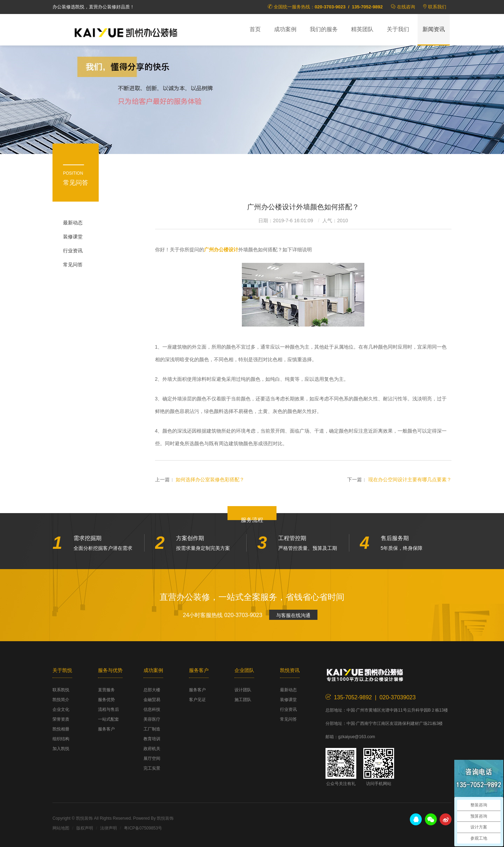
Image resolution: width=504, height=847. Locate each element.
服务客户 (106, 729)
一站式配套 (108, 719)
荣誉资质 (61, 719)
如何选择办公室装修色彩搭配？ (210, 479)
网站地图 (61, 828)
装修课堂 (73, 237)
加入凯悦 (61, 749)
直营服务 (106, 690)
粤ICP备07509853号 (143, 828)
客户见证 (197, 700)
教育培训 (152, 739)
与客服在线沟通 (293, 615)
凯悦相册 (61, 729)
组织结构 (61, 739)
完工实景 (152, 768)
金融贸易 (152, 700)
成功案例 (285, 29)
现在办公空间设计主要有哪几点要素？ (410, 479)
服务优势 (106, 700)
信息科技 (152, 709)
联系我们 (437, 7)
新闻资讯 (434, 29)
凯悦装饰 (126, 32)
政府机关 (152, 749)
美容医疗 (152, 719)
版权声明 (85, 828)
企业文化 (61, 709)
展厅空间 (152, 758)
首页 (255, 29)
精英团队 (362, 29)
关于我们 (398, 29)
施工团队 (243, 700)
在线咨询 (406, 7)
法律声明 (108, 828)
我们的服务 (324, 29)
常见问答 (73, 265)
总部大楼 (152, 690)
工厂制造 (152, 729)
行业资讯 (73, 251)
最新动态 (73, 223)
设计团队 (243, 690)
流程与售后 (108, 709)
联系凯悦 (61, 690)
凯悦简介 (61, 700)
